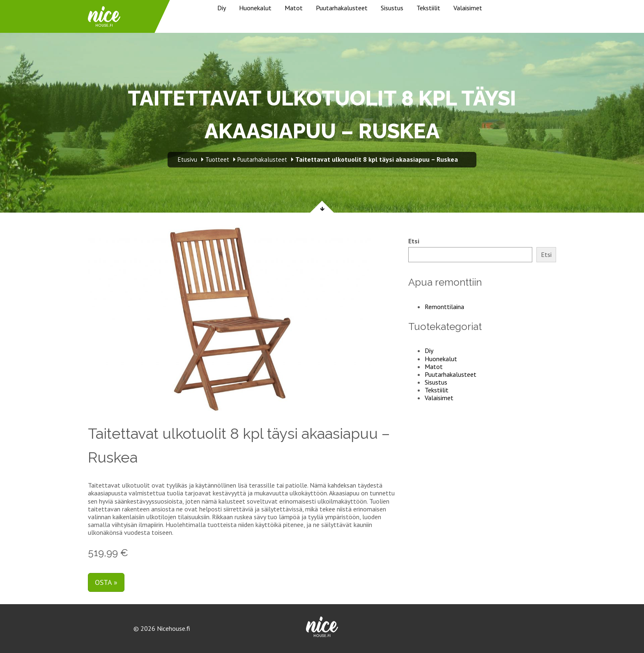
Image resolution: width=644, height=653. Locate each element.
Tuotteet (217, 159)
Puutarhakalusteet (342, 8)
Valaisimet (468, 8)
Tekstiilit (428, 8)
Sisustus (392, 8)
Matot (294, 8)
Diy (222, 8)
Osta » (106, 582)
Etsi (414, 241)
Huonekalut (255, 8)
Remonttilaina (444, 307)
